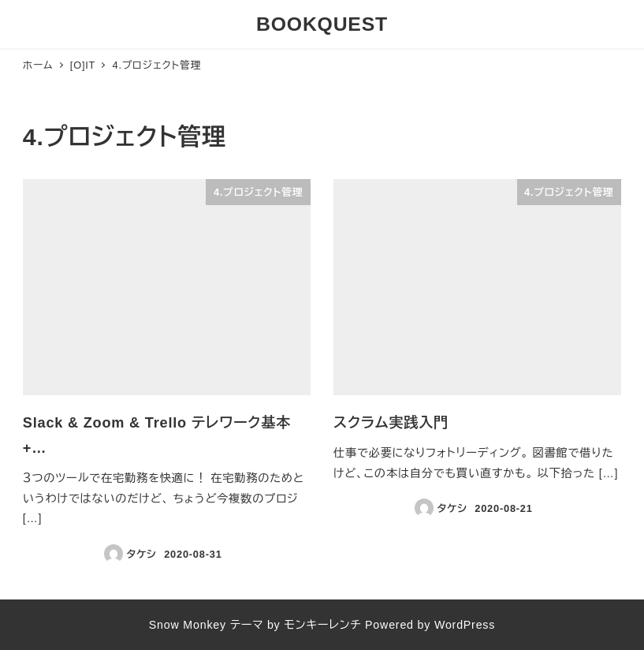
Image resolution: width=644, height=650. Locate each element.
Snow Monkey (188, 625)
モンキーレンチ (322, 625)
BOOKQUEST (322, 24)
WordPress (465, 625)
